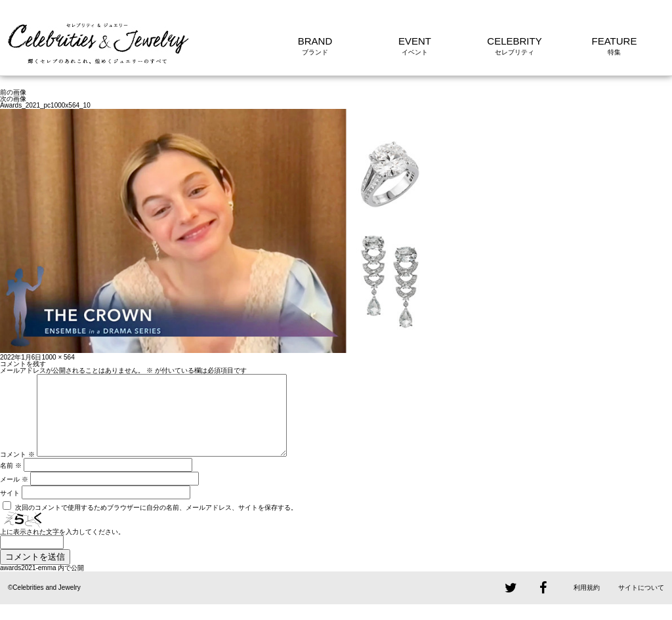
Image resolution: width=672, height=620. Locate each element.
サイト (10, 509)
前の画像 (13, 92)
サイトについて (641, 603)
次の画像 (13, 99)
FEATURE (615, 41)
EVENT (415, 41)
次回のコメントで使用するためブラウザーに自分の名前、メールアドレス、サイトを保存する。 (156, 523)
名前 (11, 481)
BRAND (315, 41)
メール (14, 495)
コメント (17, 470)
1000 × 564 (58, 357)
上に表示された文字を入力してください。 (62, 548)
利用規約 (587, 603)
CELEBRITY (514, 41)
